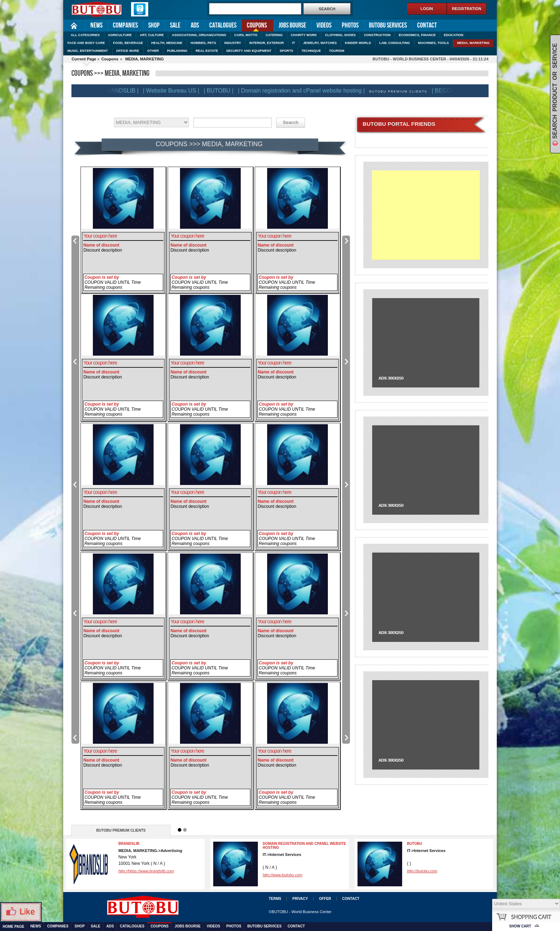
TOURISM (337, 51)
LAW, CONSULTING (395, 43)
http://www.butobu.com (282, 875)
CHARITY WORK (304, 35)
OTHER (153, 51)
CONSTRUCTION (377, 35)
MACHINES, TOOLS (433, 43)
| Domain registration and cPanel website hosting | (306, 91)
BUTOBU (414, 844)
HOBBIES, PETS (204, 43)
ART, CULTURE (152, 35)
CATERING (274, 35)
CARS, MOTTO (246, 35)
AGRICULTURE (120, 35)
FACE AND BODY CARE (86, 43)
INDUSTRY (233, 43)
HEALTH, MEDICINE (167, 43)
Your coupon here (100, 236)
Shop (154, 25)
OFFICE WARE (127, 51)
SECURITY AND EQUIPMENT (249, 51)
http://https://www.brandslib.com (146, 871)
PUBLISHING (177, 51)
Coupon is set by (102, 277)
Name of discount (101, 245)
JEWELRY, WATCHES (320, 43)
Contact (427, 25)
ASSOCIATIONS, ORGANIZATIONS (199, 35)
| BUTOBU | (223, 91)
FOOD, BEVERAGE (128, 43)
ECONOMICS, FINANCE (417, 35)
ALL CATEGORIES (85, 35)
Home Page (74, 26)
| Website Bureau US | (176, 91)
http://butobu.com (422, 871)
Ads (195, 25)
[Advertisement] (426, 215)
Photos (350, 25)
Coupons (254, 25)
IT (294, 43)
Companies (125, 25)
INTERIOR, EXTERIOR (267, 43)
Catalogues (223, 25)
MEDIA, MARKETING (473, 43)
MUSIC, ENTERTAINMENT (88, 51)
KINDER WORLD (358, 43)
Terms (275, 899)
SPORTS (286, 51)
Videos (324, 25)
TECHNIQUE (311, 51)
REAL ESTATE (207, 51)
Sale (175, 25)
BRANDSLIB (129, 844)
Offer (325, 899)
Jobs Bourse (292, 25)
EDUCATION (454, 35)
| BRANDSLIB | (124, 91)
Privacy (300, 899)
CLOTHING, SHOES (340, 35)
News (96, 25)
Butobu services (388, 25)
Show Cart (520, 926)
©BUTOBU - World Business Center (300, 912)
